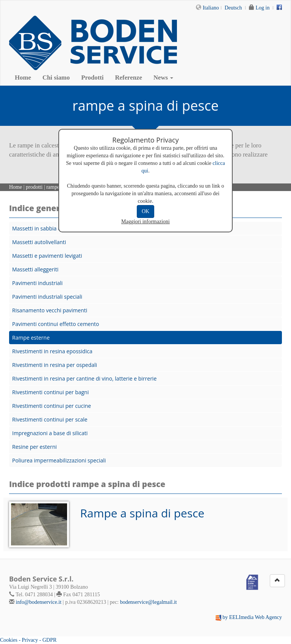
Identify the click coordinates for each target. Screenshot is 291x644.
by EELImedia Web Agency (252, 617)
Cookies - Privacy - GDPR (28, 640)
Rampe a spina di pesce (142, 513)
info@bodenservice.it (39, 602)
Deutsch (233, 8)
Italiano (211, 8)
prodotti (34, 187)
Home (23, 78)
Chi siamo (56, 78)
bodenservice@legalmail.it (149, 602)
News (163, 78)
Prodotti (92, 78)
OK (145, 211)
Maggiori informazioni (145, 222)
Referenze (129, 78)
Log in (263, 8)
